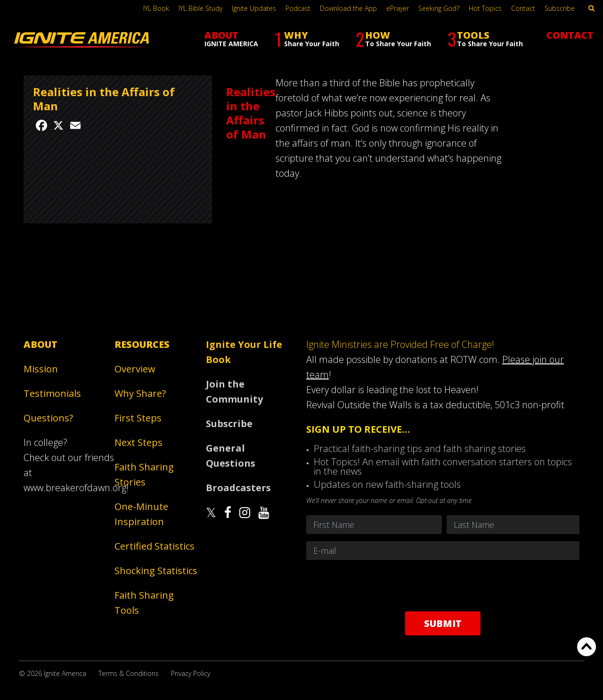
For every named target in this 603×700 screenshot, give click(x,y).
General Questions (231, 456)
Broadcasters (238, 488)
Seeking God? (439, 8)
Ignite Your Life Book (244, 352)
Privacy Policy (191, 673)
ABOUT (231, 38)
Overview (135, 369)
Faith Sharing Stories (144, 474)
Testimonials (52, 393)
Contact (523, 8)
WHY (307, 39)
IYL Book (156, 8)
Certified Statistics (155, 546)
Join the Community (234, 391)
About (41, 344)
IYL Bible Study (200, 8)
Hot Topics (485, 8)
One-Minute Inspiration (141, 514)
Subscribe (560, 8)
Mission (41, 369)
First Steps (138, 418)
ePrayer (398, 8)
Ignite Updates (254, 8)
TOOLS (485, 39)
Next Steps (139, 442)
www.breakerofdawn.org (75, 488)
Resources (142, 344)
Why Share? (140, 393)
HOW (393, 39)
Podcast (298, 8)
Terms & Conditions (129, 673)
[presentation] (443, 585)
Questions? (48, 418)
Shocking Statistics (156, 571)
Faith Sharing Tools (144, 603)
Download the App (348, 8)
